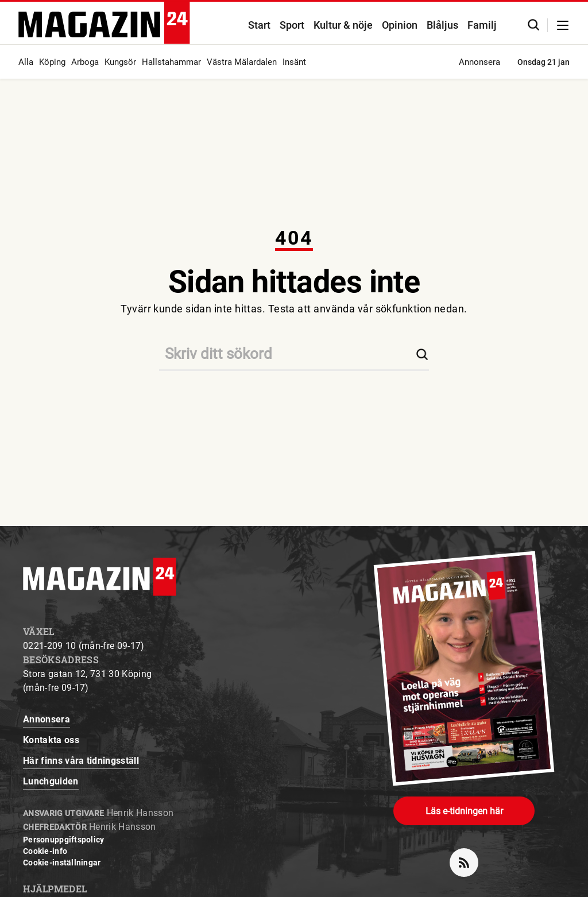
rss (469, 858)
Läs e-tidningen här (464, 811)
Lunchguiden (51, 781)
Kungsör (120, 62)
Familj (482, 25)
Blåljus (442, 25)
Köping (52, 62)
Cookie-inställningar (62, 863)
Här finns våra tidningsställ (81, 761)
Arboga (85, 62)
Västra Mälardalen (242, 62)
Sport (292, 25)
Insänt (294, 62)
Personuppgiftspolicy (64, 840)
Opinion (400, 25)
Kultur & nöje (343, 25)
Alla (26, 62)
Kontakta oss (51, 740)
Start (259, 25)
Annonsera (479, 62)
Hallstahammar (171, 62)
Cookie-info (45, 851)
